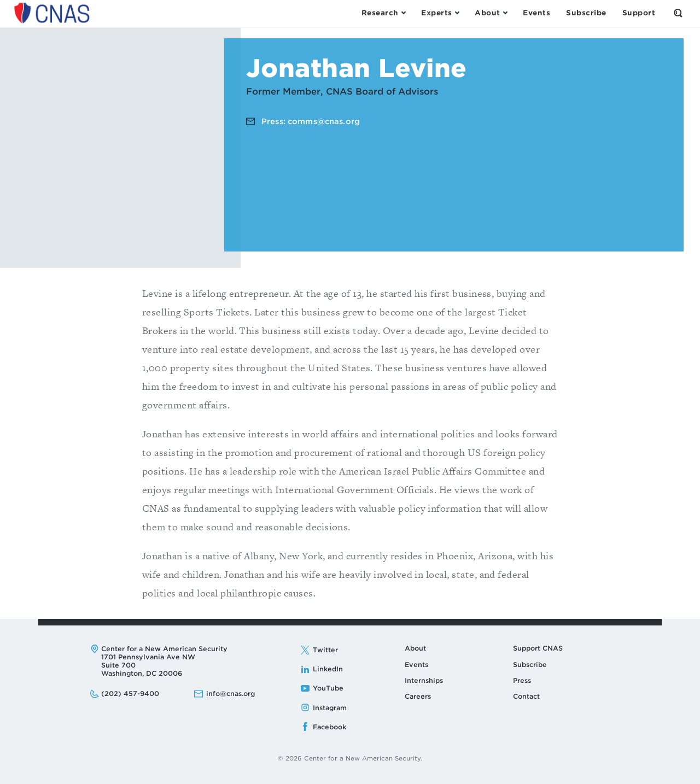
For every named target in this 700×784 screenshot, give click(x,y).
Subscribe (530, 665)
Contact (526, 696)
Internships (424, 680)
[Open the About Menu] (491, 13)
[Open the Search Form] (678, 13)
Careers (418, 696)
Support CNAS (538, 648)
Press (522, 680)
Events (416, 665)
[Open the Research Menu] (383, 13)
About (415, 648)
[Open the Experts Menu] (440, 13)
